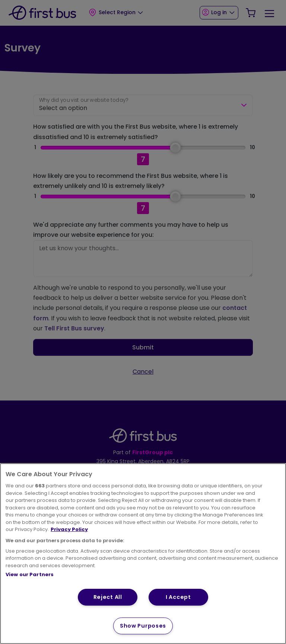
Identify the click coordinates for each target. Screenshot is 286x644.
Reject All (108, 597)
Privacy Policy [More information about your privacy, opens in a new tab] (69, 529)
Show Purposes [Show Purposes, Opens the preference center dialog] (143, 626)
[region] (143, 554)
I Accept (178, 597)
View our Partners (30, 574)
